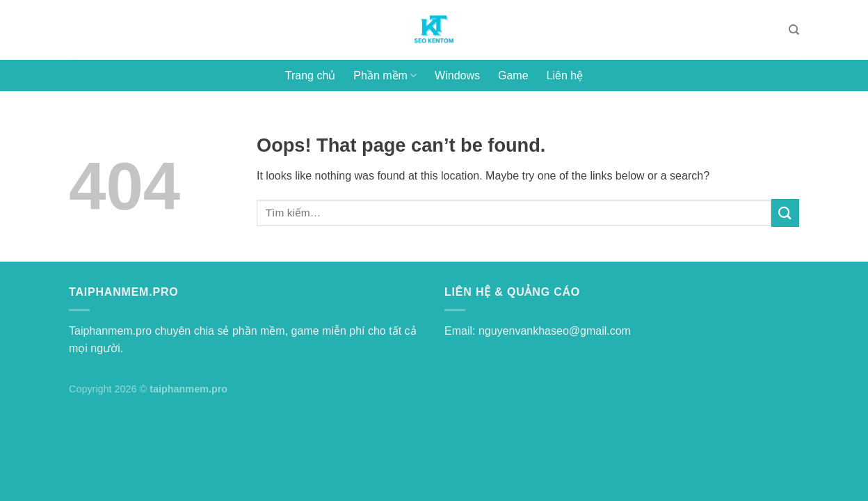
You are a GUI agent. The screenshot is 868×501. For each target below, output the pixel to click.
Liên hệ (565, 75)
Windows (457, 75)
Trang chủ (311, 75)
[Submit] (785, 213)
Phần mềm (385, 75)
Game (513, 75)
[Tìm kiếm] (794, 30)
